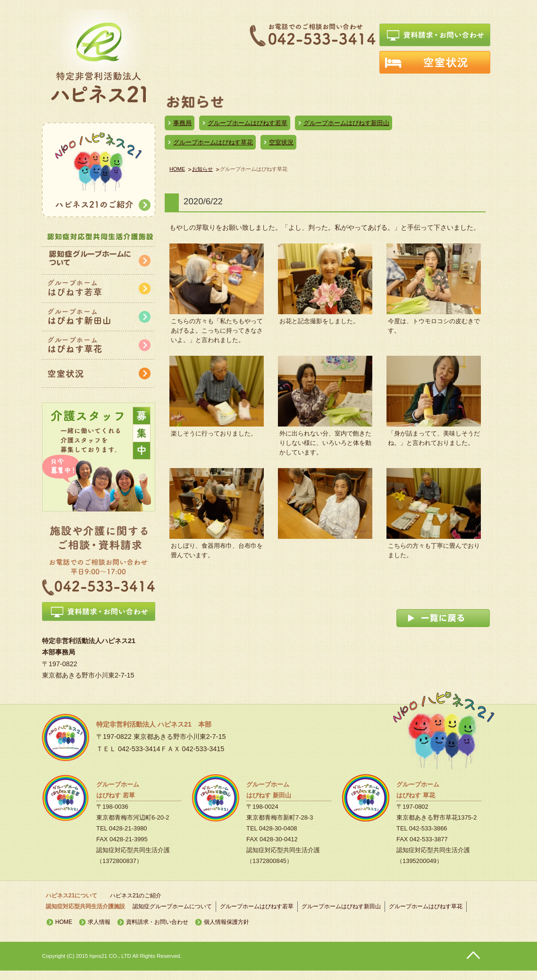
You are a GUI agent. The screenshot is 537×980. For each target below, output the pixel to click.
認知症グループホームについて (172, 906)
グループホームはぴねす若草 (248, 123)
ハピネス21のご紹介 (136, 896)
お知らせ (202, 169)
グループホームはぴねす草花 (213, 142)
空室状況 (281, 142)
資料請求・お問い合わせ (157, 922)
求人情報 (99, 922)
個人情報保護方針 (227, 922)
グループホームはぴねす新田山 (346, 123)
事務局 (182, 123)
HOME (177, 169)
